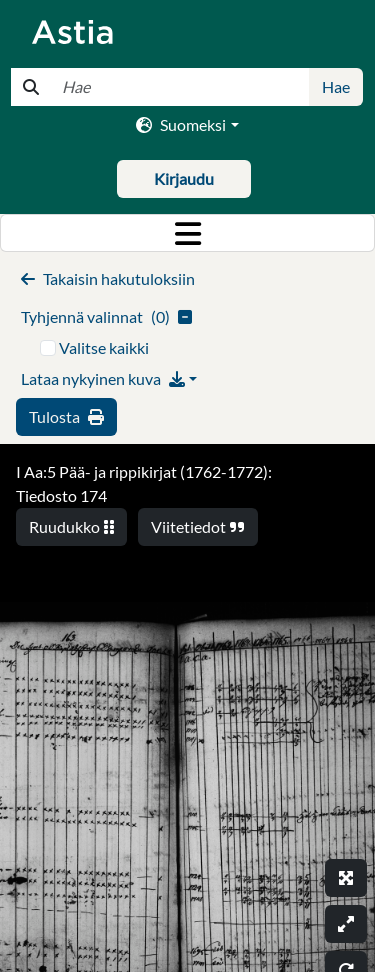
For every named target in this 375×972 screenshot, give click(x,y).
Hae (336, 86)
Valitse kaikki (104, 347)
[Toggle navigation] (187, 233)
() (106, 316)
